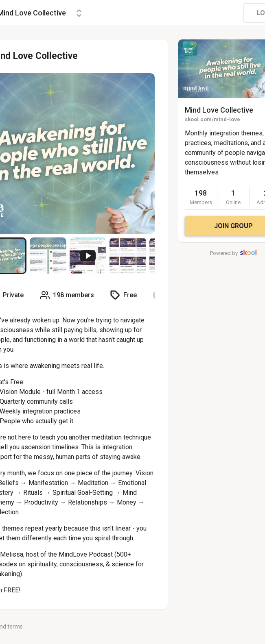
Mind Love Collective (219, 110)
